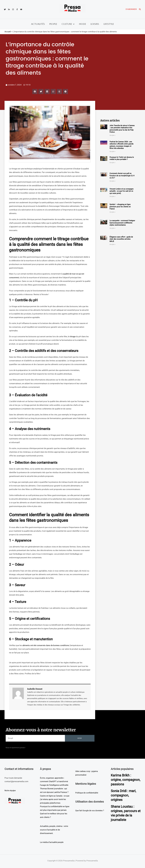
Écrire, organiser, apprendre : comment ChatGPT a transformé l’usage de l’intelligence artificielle (54, 781)
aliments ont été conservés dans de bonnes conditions (46, 645)
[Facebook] (17, 9)
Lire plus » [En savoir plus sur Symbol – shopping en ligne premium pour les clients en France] (112, 212)
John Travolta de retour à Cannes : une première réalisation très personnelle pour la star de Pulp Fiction (122, 129)
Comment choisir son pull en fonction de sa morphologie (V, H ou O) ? (122, 176)
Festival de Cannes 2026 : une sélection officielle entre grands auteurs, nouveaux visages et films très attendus (121, 145)
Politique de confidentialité (87, 793)
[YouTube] (21, 9)
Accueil (8, 32)
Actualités (38, 24)
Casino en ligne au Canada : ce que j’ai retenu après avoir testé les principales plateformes (55, 799)
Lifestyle (109, 24)
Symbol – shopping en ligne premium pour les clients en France (120, 207)
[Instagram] (13, 9)
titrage (73, 336)
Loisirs (95, 24)
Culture (68, 24)
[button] (131, 9)
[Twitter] (5, 9)
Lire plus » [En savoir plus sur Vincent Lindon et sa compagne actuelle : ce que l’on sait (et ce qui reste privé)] (112, 196)
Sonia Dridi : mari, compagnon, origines (124, 800)
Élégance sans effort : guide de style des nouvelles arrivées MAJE (121, 239)
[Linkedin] (9, 9)
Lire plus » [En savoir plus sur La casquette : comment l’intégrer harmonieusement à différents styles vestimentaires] (112, 228)
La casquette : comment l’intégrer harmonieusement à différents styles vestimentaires (122, 223)
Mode (82, 24)
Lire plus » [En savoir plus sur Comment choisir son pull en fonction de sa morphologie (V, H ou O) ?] (112, 181)
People (53, 24)
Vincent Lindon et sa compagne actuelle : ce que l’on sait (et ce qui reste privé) (121, 191)
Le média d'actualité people (52, 842)
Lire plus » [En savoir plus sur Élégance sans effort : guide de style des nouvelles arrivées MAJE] (112, 244)
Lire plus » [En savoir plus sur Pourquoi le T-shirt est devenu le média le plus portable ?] (112, 163)
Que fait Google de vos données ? (90, 811)
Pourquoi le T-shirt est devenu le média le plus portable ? (122, 158)
